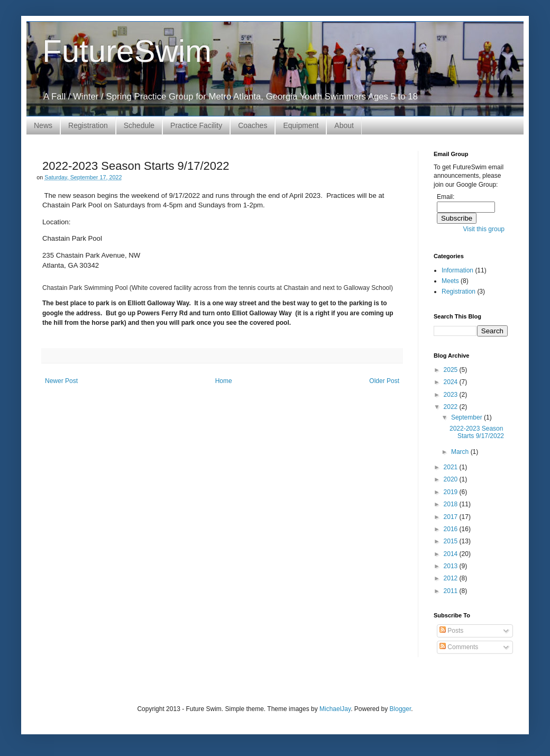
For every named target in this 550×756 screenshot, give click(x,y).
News (43, 125)
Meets (450, 281)
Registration (88, 125)
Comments (459, 647)
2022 (452, 407)
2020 (452, 479)
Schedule (139, 125)
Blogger (401, 709)
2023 (452, 395)
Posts (451, 631)
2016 (452, 529)
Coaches (253, 125)
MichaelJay (335, 709)
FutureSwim (127, 51)
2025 (452, 370)
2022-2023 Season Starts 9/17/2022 (477, 432)
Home (224, 381)
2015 (452, 541)
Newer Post (61, 381)
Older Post (384, 381)
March (461, 452)
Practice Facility (196, 125)
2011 (452, 591)
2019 (452, 492)
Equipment (301, 125)
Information (457, 270)
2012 (452, 578)
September (467, 417)
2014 (452, 554)
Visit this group (484, 229)
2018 (452, 504)
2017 (452, 517)
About (344, 125)
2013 (452, 566)
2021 (452, 467)
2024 (452, 382)
